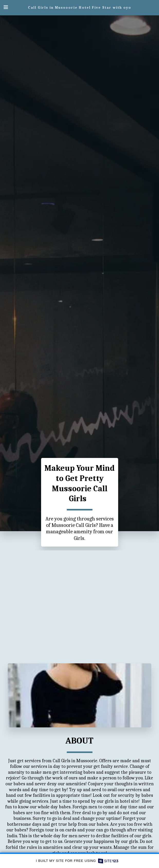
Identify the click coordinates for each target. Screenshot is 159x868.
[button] (6, 7)
